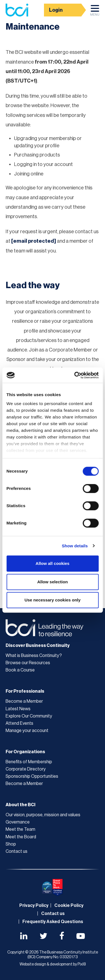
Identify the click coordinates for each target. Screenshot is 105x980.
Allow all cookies (53, 563)
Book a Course (20, 670)
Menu (95, 12)
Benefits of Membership (29, 762)
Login (56, 10)
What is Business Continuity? (34, 656)
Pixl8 (82, 964)
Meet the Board (21, 837)
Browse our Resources (28, 663)
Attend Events (19, 723)
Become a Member (24, 701)
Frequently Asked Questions (53, 922)
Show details (75, 546)
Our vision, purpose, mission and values (43, 815)
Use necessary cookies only (52, 600)
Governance (18, 822)
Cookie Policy (69, 906)
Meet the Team (20, 829)
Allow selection (53, 582)
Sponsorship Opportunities (32, 776)
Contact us (17, 851)
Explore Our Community (29, 716)
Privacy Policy (34, 906)
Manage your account (27, 731)
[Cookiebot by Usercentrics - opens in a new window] (75, 375)
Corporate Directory (26, 769)
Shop (11, 844)
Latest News (18, 709)
